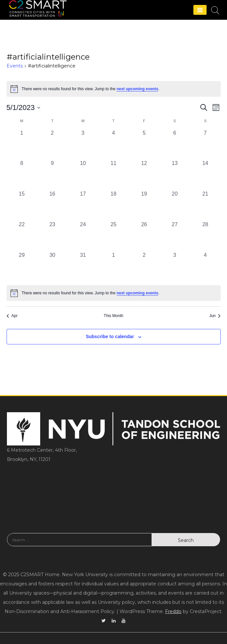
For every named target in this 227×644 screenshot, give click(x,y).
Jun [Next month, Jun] (215, 316)
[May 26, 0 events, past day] (144, 236)
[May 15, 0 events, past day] (22, 205)
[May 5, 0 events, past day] (144, 144)
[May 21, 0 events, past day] (205, 205)
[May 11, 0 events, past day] (113, 175)
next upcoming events (138, 89)
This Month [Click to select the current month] (113, 316)
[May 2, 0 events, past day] (52, 144)
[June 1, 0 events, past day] (113, 267)
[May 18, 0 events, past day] (113, 205)
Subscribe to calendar (110, 336)
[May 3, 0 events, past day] (83, 144)
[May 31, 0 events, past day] (83, 267)
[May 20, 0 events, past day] (175, 205)
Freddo (173, 611)
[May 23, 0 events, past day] (52, 236)
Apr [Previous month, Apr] (12, 316)
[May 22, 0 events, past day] (22, 236)
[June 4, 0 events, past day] (205, 267)
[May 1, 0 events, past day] (22, 144)
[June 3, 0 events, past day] (175, 267)
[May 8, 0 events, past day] (22, 175)
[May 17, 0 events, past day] (83, 205)
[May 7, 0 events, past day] (205, 144)
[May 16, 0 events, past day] (52, 205)
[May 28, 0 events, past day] (205, 236)
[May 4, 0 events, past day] (113, 144)
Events (15, 66)
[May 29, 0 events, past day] (22, 267)
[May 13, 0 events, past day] (175, 175)
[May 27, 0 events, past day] (175, 236)
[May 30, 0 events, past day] (52, 267)
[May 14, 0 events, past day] (205, 175)
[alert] (114, 293)
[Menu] (200, 10)
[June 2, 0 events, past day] (144, 267)
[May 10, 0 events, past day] (83, 175)
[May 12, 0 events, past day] (144, 175)
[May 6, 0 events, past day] (175, 144)
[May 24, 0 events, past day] (83, 236)
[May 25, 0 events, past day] (113, 236)
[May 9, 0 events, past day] (52, 175)
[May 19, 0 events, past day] (144, 205)
